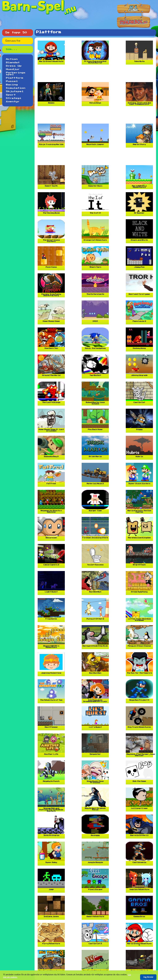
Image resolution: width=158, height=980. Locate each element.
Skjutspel (15, 91)
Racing (12, 85)
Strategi (14, 98)
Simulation (16, 88)
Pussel (12, 81)
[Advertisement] (96, 75)
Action (12, 59)
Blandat (13, 63)
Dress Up (14, 66)
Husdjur (13, 69)
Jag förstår (148, 977)
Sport (11, 95)
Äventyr (13, 102)
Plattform (15, 78)
